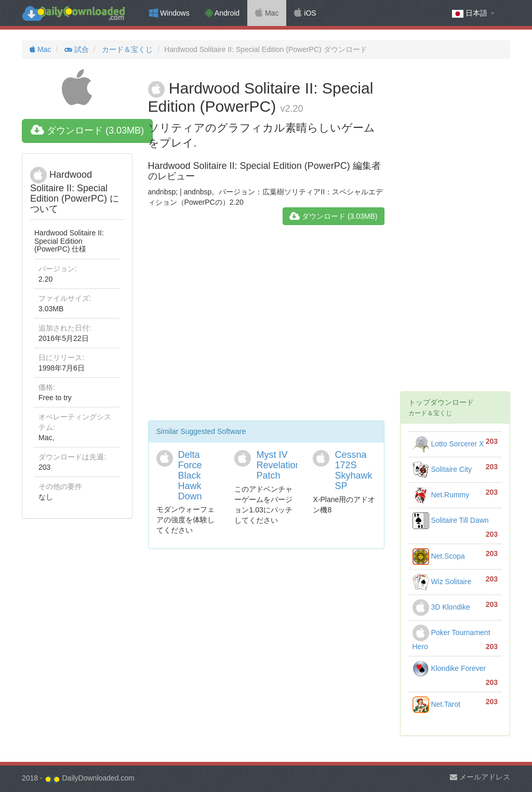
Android (222, 13)
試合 (76, 49)
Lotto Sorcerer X (448, 444)
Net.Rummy (441, 495)
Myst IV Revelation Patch (278, 465)
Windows (169, 13)
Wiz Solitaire (442, 582)
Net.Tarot (437, 704)
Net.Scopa (439, 556)
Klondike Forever (449, 668)
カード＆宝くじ (126, 49)
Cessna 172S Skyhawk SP (353, 470)
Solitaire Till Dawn (451, 520)
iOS (305, 13)
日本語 (473, 13)
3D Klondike (441, 607)
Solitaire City (442, 469)
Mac (267, 13)
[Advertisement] (266, 327)
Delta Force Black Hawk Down (190, 475)
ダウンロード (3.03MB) (87, 130)
